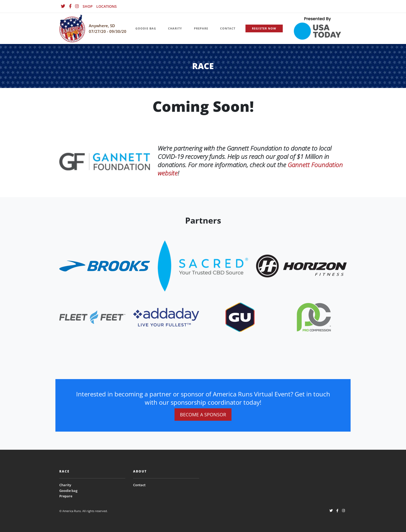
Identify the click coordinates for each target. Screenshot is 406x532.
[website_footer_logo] (105, 266)
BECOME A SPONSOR (203, 415)
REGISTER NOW (264, 28)
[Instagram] (77, 6)
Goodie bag (68, 491)
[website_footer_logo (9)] (314, 317)
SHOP (88, 6)
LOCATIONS (107, 6)
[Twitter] (63, 6)
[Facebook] (70, 6)
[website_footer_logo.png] (203, 266)
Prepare (66, 496)
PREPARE (201, 28)
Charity (65, 485)
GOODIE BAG (146, 28)
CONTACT (228, 28)
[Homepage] (72, 29)
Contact (139, 485)
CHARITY (175, 28)
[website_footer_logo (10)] (240, 317)
